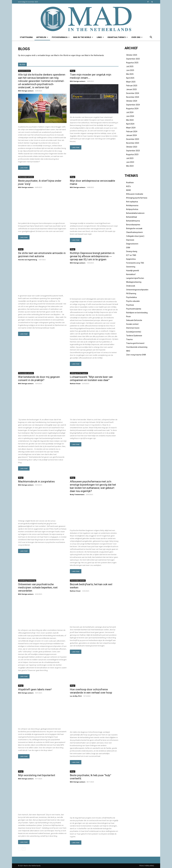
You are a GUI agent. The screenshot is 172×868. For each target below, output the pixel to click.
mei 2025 (130, 74)
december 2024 (133, 93)
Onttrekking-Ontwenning (27, 580)
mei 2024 (130, 120)
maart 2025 (131, 82)
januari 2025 (131, 89)
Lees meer (24, 168)
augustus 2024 (132, 109)
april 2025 (130, 78)
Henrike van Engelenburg (28, 260)
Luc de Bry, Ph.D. (76, 696)
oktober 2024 (132, 101)
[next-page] (24, 849)
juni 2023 (130, 162)
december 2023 (133, 139)
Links (100, 37)
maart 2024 (131, 128)
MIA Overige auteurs (26, 91)
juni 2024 (130, 116)
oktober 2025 (132, 55)
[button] (151, 37)
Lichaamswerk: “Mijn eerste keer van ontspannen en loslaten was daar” (91, 379)
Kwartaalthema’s (118, 37)
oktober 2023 (132, 147)
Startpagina (26, 37)
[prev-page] (20, 849)
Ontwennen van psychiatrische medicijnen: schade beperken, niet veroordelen (38, 588)
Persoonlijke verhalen (26, 177)
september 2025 (133, 59)
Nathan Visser (75, 383)
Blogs (73, 71)
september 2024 (133, 105)
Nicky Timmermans (77, 494)
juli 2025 (130, 66)
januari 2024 (131, 135)
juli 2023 (130, 158)
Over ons (137, 37)
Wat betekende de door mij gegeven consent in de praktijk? (39, 379)
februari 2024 (132, 132)
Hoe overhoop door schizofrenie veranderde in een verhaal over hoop (91, 691)
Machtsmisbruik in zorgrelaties (36, 482)
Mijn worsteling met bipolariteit (37, 775)
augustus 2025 (132, 63)
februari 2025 (132, 86)
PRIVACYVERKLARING (147, 866)
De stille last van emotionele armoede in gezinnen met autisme (42, 255)
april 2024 (130, 124)
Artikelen (42, 37)
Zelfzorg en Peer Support (79, 373)
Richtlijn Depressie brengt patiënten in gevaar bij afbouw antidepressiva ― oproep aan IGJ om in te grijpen (92, 256)
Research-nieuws (24, 71)
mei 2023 (130, 166)
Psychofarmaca (61, 37)
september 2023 (133, 151)
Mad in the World (83, 37)
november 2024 (133, 97)
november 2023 (133, 143)
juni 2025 (130, 70)
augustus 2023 (132, 154)
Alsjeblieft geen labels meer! (35, 689)
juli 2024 (130, 112)
